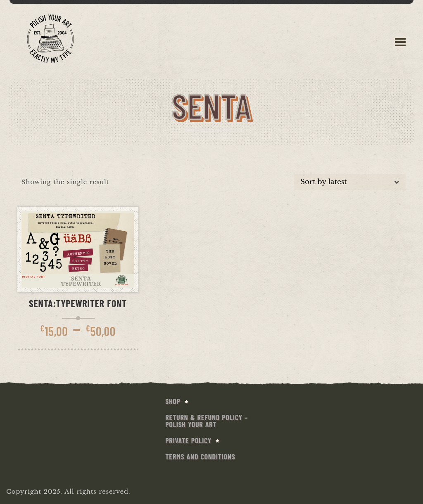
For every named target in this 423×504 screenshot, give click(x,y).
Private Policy (188, 440)
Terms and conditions (200, 457)
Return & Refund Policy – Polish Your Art (206, 421)
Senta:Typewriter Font (78, 303)
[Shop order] (350, 182)
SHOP (173, 401)
